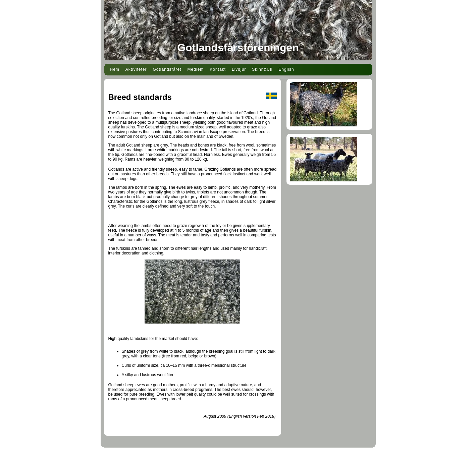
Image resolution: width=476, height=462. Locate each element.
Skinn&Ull (262, 69)
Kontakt (218, 69)
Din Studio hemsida (238, 458)
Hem (115, 69)
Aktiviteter (136, 69)
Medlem (196, 69)
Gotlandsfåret (167, 69)
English (286, 69)
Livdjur (239, 69)
